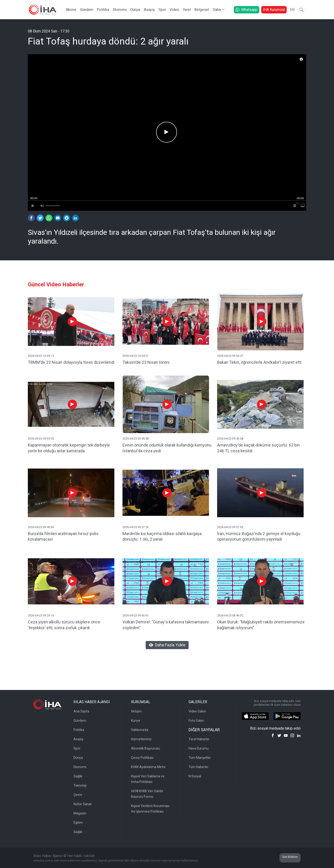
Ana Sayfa (81, 711)
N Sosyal (195, 776)
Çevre (78, 795)
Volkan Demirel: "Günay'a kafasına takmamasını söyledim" (166, 625)
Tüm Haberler (199, 767)
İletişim (136, 711)
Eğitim (78, 823)
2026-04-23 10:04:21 (136, 356)
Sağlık (78, 776)
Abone (71, 10)
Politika (103, 10)
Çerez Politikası (142, 758)
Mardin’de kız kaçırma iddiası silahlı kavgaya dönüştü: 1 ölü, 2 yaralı (162, 536)
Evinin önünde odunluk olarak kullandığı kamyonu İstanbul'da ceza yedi (167, 448)
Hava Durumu (199, 748)
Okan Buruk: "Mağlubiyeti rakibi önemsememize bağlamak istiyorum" (261, 625)
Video (174, 10)
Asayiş (149, 10)
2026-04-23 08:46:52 (230, 616)
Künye (136, 721)
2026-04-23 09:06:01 (136, 616)
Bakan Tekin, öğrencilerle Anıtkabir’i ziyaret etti (259, 362)
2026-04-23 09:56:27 (230, 356)
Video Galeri (197, 711)
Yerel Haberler (199, 739)
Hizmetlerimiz (141, 739)
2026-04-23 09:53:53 (41, 439)
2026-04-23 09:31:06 (230, 527)
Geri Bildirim (290, 857)
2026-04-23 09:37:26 (136, 527)
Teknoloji (80, 785)
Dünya (135, 10)
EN (292, 10)
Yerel (187, 10)
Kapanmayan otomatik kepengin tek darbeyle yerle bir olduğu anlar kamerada (69, 448)
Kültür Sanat (83, 804)
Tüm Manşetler (200, 758)
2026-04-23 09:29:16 (41, 616)
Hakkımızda (140, 730)
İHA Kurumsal (274, 10)
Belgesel (202, 10)
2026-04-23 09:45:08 (230, 439)
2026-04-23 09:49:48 (136, 439)
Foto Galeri (196, 721)
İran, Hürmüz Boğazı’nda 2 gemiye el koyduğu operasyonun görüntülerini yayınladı (259, 536)
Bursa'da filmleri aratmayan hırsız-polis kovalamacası (63, 536)
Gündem (87, 10)
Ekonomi (120, 10)
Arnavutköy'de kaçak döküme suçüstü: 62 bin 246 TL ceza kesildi (259, 448)
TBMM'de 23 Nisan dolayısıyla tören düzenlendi (71, 362)
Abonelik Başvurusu (146, 748)
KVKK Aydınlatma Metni (148, 767)
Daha (217, 10)
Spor (162, 10)
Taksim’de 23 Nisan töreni (146, 362)
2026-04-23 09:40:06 (41, 527)
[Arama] (302, 10)
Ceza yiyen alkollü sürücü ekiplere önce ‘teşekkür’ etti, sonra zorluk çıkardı (64, 625)
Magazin (80, 813)
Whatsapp (247, 10)
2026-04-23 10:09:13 (41, 356)
